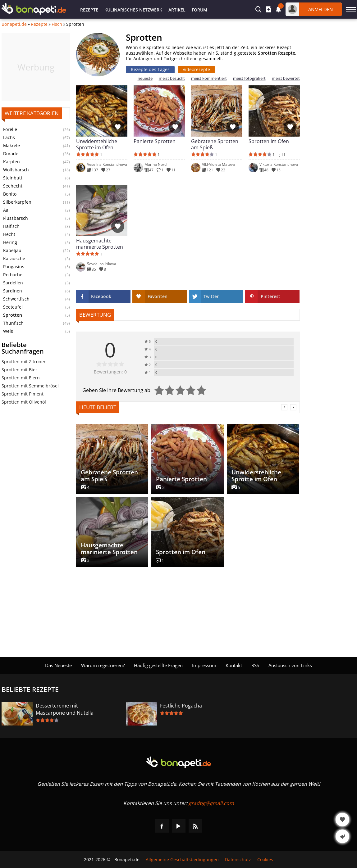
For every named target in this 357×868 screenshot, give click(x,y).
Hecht (9, 234)
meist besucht (172, 78)
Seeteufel (13, 307)
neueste (145, 78)
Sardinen (13, 291)
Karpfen (11, 162)
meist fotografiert (249, 78)
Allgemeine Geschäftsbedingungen (182, 860)
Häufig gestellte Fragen (158, 665)
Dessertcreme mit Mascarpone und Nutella (65, 709)
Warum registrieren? (103, 665)
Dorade (11, 154)
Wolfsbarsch (16, 170)
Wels (8, 331)
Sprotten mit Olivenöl (24, 402)
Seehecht (13, 186)
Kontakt (234, 665)
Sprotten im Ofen (269, 141)
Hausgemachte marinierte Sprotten (100, 244)
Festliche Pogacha (181, 706)
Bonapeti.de (14, 24)
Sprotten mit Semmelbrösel (30, 386)
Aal (6, 210)
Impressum (204, 665)
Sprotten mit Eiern (21, 378)
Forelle (10, 129)
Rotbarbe (13, 275)
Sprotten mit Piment (23, 394)
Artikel (177, 10)
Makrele (11, 146)
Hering (10, 242)
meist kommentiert (209, 78)
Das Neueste (58, 665)
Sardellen (13, 283)
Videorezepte (196, 69)
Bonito (10, 194)
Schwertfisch (16, 299)
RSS (255, 665)
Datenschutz (238, 860)
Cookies (265, 860)
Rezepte (89, 10)
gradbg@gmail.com (211, 803)
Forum (199, 10)
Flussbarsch (16, 218)
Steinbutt (13, 178)
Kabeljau (12, 251)
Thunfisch (13, 323)
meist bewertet (286, 78)
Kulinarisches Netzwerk (133, 10)
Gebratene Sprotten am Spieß (215, 144)
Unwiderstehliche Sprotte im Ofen (97, 144)
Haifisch (11, 226)
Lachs (9, 138)
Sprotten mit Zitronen (24, 362)
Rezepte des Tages (150, 69)
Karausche (14, 259)
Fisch (57, 24)
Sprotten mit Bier (19, 370)
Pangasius (14, 267)
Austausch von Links (290, 665)
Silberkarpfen (17, 202)
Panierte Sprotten (155, 141)
